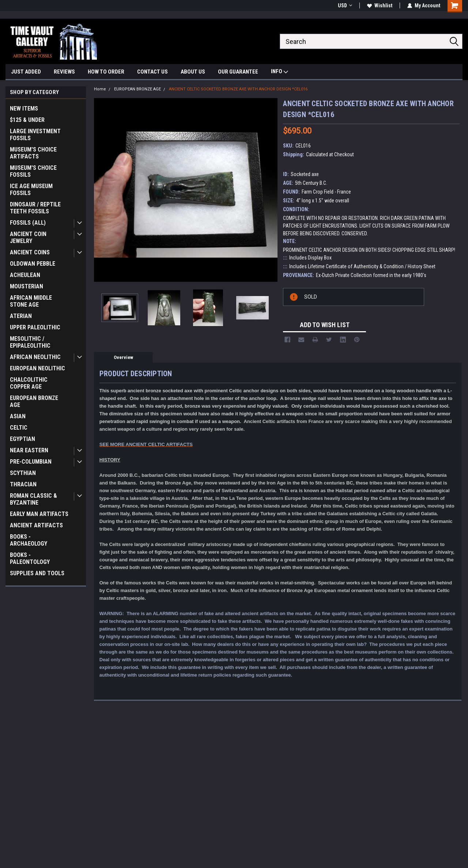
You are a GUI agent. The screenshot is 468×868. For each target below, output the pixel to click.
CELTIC (19, 428)
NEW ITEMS (24, 108)
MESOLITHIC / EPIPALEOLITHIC (30, 342)
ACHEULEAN (25, 275)
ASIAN (18, 416)
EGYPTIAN (22, 439)
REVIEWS (64, 72)
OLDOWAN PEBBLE (33, 264)
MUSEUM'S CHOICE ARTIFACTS (33, 153)
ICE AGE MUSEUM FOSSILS (31, 190)
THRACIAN (23, 484)
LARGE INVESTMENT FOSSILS (35, 135)
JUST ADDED (26, 72)
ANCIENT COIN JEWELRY (28, 237)
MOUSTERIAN (27, 286)
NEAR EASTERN (29, 450)
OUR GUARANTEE (238, 72)
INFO (280, 72)
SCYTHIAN (23, 473)
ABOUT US (193, 72)
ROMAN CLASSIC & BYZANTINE (33, 499)
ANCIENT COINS (30, 252)
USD (345, 5)
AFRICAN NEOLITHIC (35, 357)
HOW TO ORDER (106, 72)
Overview (123, 357)
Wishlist (380, 5)
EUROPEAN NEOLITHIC (37, 368)
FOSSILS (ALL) (28, 223)
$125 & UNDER (27, 120)
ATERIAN (21, 316)
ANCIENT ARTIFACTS (36, 525)
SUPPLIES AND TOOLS (37, 573)
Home (100, 89)
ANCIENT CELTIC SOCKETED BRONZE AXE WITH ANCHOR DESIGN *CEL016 (238, 89)
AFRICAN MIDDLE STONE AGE (31, 301)
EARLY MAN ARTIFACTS (39, 514)
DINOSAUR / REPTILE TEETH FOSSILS (35, 208)
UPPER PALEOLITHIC (35, 327)
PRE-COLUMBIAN (31, 462)
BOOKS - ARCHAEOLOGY (29, 540)
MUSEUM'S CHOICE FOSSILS (33, 171)
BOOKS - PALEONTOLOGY (30, 558)
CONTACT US (152, 72)
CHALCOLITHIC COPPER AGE (29, 383)
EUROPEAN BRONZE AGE (34, 401)
